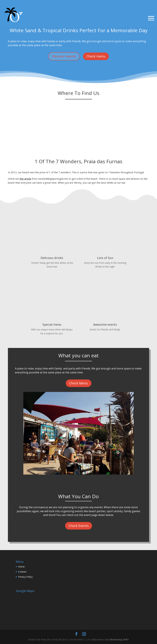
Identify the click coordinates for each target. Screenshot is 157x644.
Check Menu (79, 383)
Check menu (96, 56)
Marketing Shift (119, 639)
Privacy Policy (25, 577)
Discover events (64, 56)
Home (21, 567)
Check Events (79, 526)
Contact (22, 572)
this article (25, 179)
